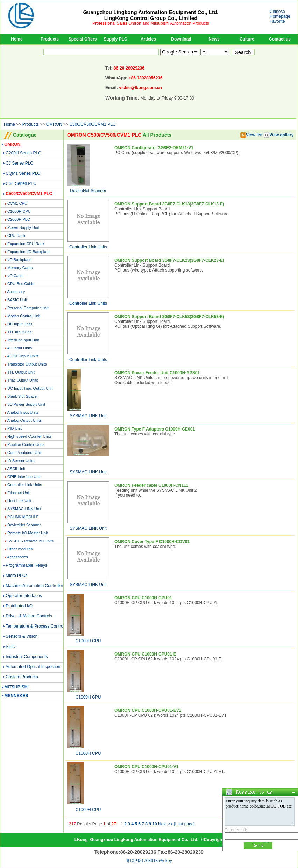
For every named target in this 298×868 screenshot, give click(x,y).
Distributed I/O (19, 606)
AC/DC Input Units (23, 356)
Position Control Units (26, 444)
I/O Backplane (19, 260)
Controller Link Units (25, 485)
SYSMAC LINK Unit (24, 509)
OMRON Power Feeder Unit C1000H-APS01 (157, 373)
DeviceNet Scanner (24, 525)
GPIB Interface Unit (24, 477)
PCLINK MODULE (23, 517)
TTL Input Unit (19, 332)
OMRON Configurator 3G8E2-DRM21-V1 (154, 148)
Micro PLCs (16, 576)
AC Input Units (19, 348)
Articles (148, 39)
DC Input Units (20, 324)
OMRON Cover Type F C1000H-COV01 (152, 542)
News (214, 39)
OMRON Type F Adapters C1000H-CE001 (155, 429)
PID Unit (15, 428)
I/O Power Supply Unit (26, 404)
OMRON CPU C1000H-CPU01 (143, 598)
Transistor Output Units (27, 364)
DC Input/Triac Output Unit (30, 388)
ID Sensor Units (21, 461)
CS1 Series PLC (21, 183)
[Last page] (184, 824)
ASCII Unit (16, 469)
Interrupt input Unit (23, 340)
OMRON (54, 124)
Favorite (277, 21)
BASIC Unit (17, 300)
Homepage (280, 16)
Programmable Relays (26, 565)
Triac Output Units (23, 380)
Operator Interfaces (24, 596)
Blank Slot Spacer (23, 396)
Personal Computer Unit (28, 308)
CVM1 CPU (17, 203)
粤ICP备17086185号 (145, 861)
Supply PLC (115, 39)
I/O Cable (15, 276)
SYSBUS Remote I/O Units (30, 541)
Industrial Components (27, 657)
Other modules (20, 549)
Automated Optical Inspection (33, 667)
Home (17, 39)
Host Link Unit (19, 501)
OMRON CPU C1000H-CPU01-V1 (146, 767)
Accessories (17, 557)
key (169, 861)
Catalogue (25, 135)
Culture (247, 39)
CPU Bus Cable (21, 284)
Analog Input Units (23, 412)
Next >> (165, 824)
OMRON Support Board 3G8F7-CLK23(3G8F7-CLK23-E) (169, 260)
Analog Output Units (24, 420)
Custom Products (22, 677)
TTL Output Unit (21, 372)
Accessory (16, 292)
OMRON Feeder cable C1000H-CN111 (151, 485)
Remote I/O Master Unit (28, 533)
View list (251, 135)
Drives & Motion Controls (29, 616)
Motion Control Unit (24, 316)
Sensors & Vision (22, 636)
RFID (10, 646)
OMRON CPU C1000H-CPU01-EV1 (148, 710)
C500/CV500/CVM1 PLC (92, 124)
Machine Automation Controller (34, 586)
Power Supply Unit (23, 227)
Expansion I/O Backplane (29, 252)
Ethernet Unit (19, 493)
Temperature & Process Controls (36, 626)
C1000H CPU (19, 211)
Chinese (277, 12)
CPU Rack (16, 236)
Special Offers (83, 39)
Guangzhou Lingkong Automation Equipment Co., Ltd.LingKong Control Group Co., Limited (151, 15)
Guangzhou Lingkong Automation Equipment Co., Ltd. (144, 840)
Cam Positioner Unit (24, 453)
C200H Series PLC (23, 153)
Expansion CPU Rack (26, 244)
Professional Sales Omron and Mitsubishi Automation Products (151, 23)
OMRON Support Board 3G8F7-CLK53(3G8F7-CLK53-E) (169, 317)
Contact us (280, 39)
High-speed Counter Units (30, 436)
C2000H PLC (19, 219)
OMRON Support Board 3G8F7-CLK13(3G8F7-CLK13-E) (169, 204)
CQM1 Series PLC (23, 173)
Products (50, 39)
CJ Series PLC (19, 163)
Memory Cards (20, 268)
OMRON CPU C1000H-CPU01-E (145, 654)
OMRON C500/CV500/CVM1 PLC (104, 135)
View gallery (279, 135)
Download (181, 39)
